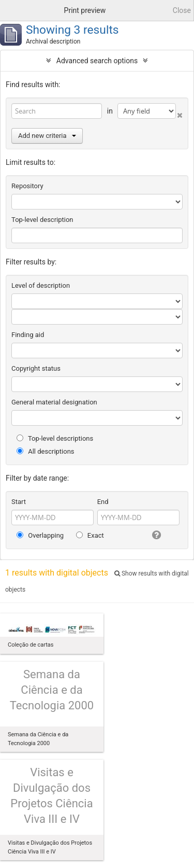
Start (19, 502)
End (103, 502)
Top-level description (42, 220)
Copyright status (36, 368)
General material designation (54, 402)
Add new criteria (47, 136)
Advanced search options (97, 61)
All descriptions (46, 451)
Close (182, 10)
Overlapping (40, 535)
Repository (27, 186)
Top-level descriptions (55, 438)
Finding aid (28, 335)
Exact (90, 535)
